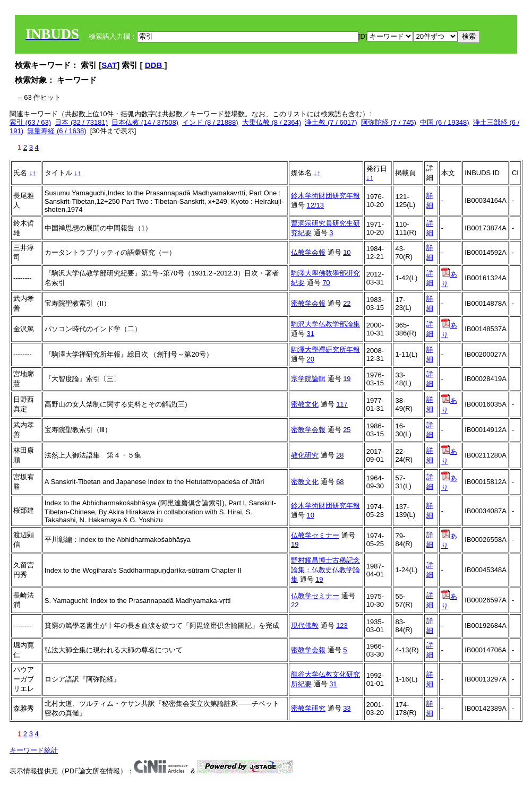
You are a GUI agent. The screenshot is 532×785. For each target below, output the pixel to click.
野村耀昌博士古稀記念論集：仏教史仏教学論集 (325, 570)
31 (311, 334)
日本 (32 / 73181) (81, 122)
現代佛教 (305, 626)
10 (347, 252)
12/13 (316, 205)
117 (342, 404)
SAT (109, 65)
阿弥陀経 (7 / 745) (389, 122)
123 (342, 626)
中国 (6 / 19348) (445, 122)
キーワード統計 (34, 750)
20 (311, 359)
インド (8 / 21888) (210, 122)
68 (340, 482)
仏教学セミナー (315, 535)
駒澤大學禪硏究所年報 (325, 350)
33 (347, 708)
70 (326, 283)
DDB (155, 65)
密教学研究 (308, 708)
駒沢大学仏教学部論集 (325, 324)
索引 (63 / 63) (30, 122)
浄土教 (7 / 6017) (331, 122)
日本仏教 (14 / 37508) (145, 122)
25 (347, 430)
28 (340, 455)
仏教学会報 (308, 252)
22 (347, 303)
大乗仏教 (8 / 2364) (272, 122)
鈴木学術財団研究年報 (325, 196)
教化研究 (305, 455)
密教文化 (305, 404)
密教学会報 (308, 303)
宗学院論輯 (308, 379)
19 (347, 379)
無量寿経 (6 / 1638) (57, 131)
